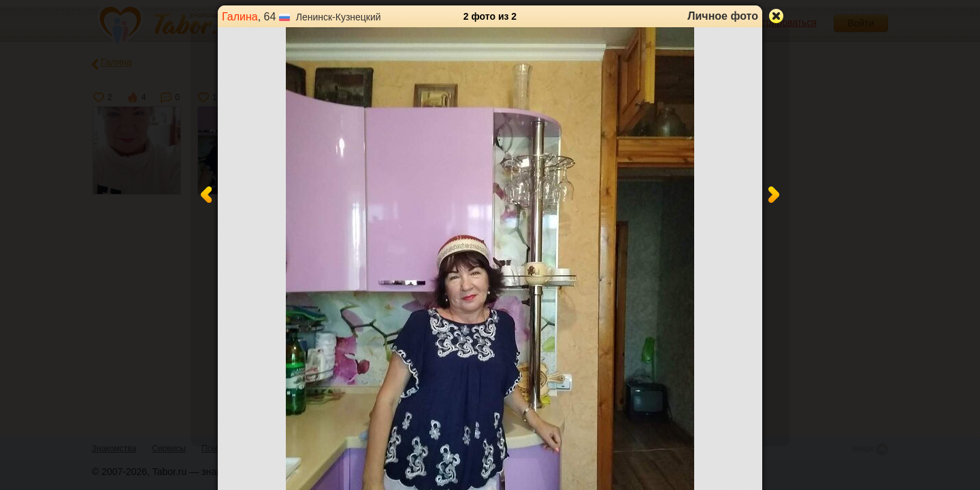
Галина (240, 17)
